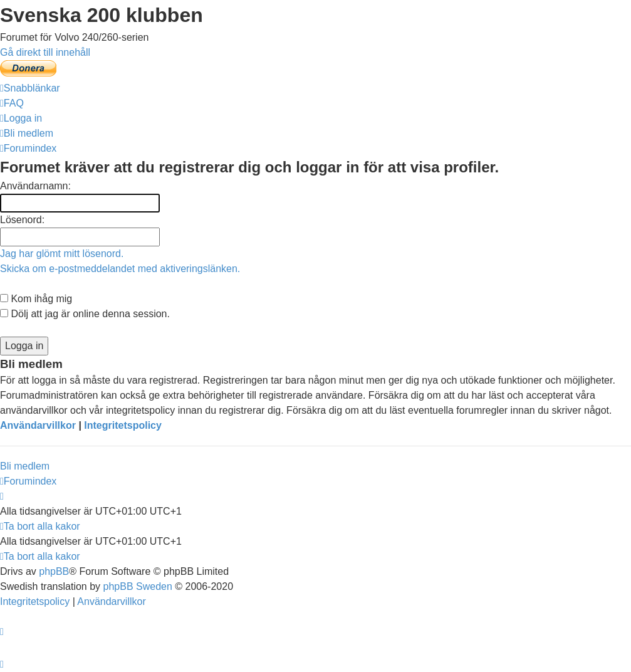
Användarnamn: (35, 186)
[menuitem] (12, 103)
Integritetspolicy (123, 425)
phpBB (54, 571)
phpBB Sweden (138, 586)
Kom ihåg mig (36, 299)
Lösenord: (22, 220)
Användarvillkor (38, 425)
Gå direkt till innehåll (45, 52)
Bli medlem (25, 466)
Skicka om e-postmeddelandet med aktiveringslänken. (120, 269)
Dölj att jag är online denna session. (85, 314)
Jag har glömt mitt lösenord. (62, 254)
